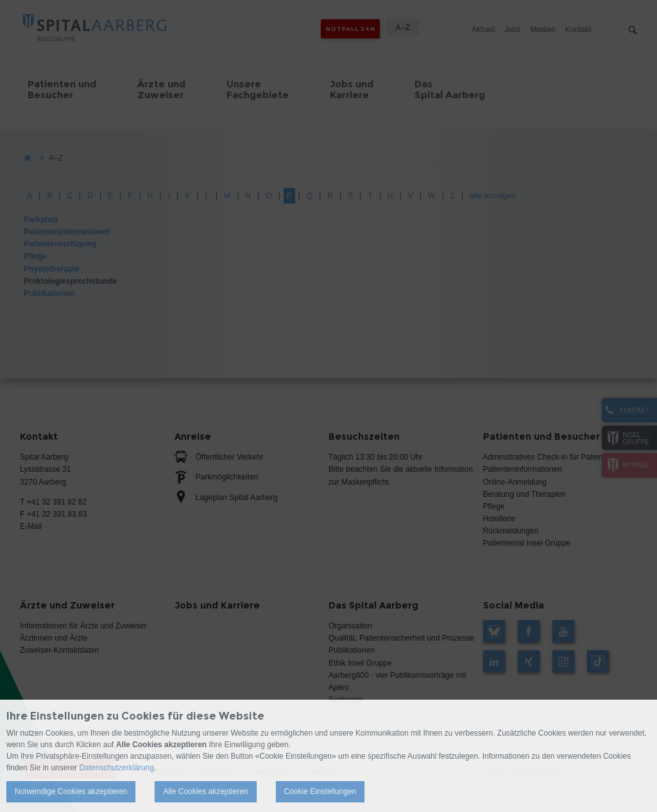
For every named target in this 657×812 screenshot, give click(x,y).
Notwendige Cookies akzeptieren (71, 791)
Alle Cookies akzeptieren (205, 791)
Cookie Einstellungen (320, 791)
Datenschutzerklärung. (117, 768)
